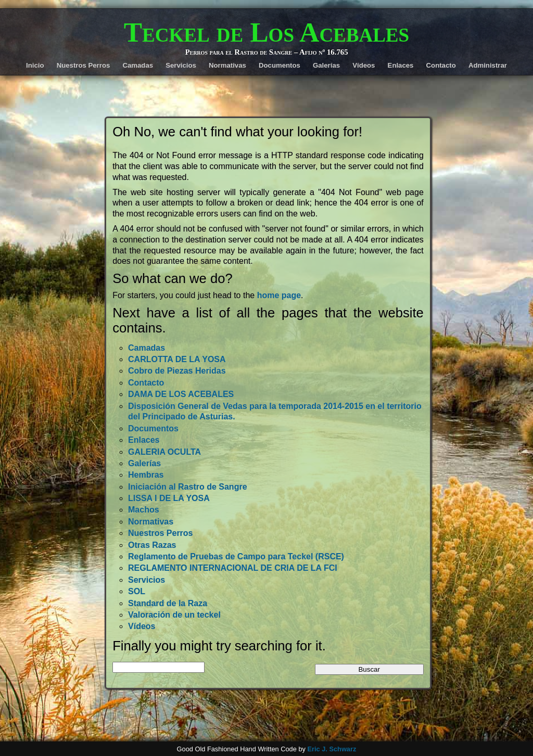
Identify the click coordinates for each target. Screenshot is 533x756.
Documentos (280, 65)
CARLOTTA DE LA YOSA (177, 359)
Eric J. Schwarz (332, 749)
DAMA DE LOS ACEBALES (181, 394)
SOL (137, 591)
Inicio (35, 65)
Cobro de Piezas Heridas (177, 371)
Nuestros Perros (84, 65)
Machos (144, 510)
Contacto (441, 65)
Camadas (138, 65)
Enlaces (401, 65)
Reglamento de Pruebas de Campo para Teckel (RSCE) (236, 556)
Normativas (227, 65)
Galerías (326, 65)
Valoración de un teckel (174, 615)
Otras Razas (152, 545)
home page (279, 295)
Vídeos (364, 65)
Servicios (181, 65)
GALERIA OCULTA (164, 452)
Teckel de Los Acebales (266, 32)
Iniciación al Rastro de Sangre (188, 487)
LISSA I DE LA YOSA (169, 498)
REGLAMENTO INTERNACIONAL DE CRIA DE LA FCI (233, 568)
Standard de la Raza (168, 603)
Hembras (146, 475)
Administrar (488, 65)
